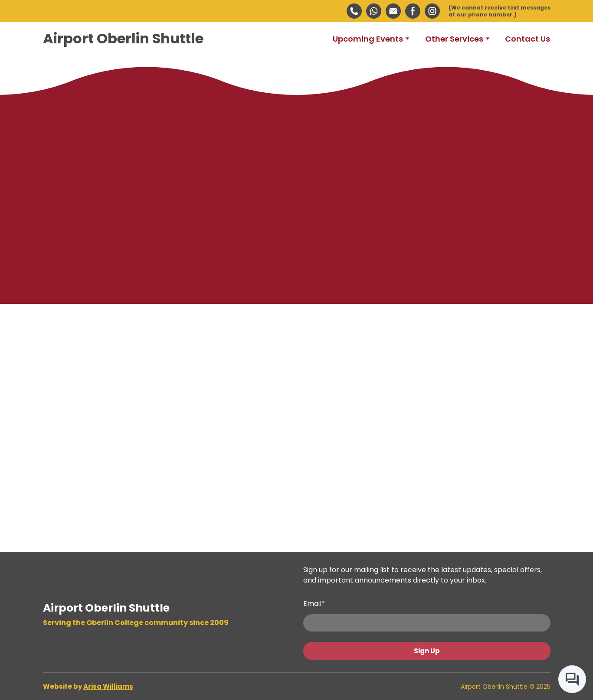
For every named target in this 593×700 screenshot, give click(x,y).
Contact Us (527, 39)
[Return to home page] (123, 39)
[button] (354, 11)
